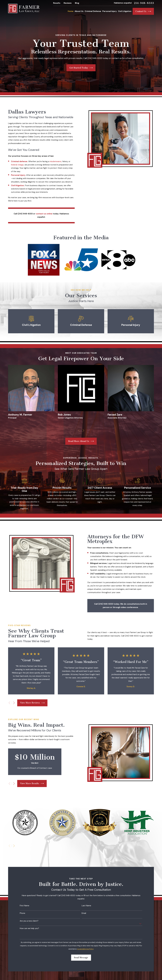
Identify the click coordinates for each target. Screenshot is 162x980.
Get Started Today (81, 68)
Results (57, 3)
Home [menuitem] (71, 11)
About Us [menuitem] (79, 11)
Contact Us (143, 11)
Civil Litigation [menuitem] (125, 11)
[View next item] (14, 703)
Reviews (68, 3)
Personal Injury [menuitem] (110, 11)
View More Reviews (32, 703)
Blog (77, 3)
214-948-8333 (144, 3)
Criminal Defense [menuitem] (93, 11)
